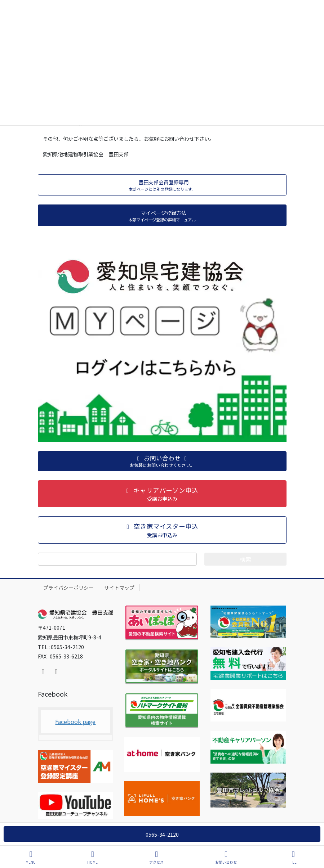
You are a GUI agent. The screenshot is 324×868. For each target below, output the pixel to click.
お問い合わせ (226, 857)
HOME (92, 857)
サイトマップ (119, 588)
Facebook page (75, 721)
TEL (293, 857)
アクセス (156, 857)
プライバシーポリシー (68, 588)
